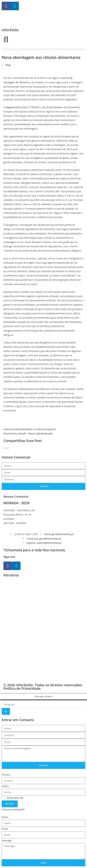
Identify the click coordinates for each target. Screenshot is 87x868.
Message (7, 840)
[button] (43, 49)
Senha (5, 786)
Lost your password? (13, 809)
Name (5, 817)
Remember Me (13, 798)
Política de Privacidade (22, 688)
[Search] (6, 711)
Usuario (6, 775)
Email (5, 829)
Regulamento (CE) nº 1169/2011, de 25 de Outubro (34, 107)
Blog (8, 65)
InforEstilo (10, 30)
